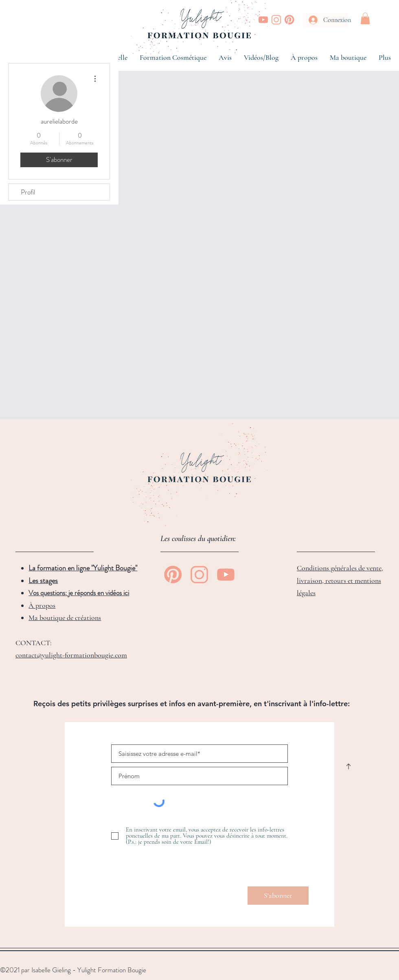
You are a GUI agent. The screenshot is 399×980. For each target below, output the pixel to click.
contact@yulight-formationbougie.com (71, 655)
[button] (365, 19)
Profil (28, 192)
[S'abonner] (278, 896)
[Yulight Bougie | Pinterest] (289, 20)
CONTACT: (34, 643)
